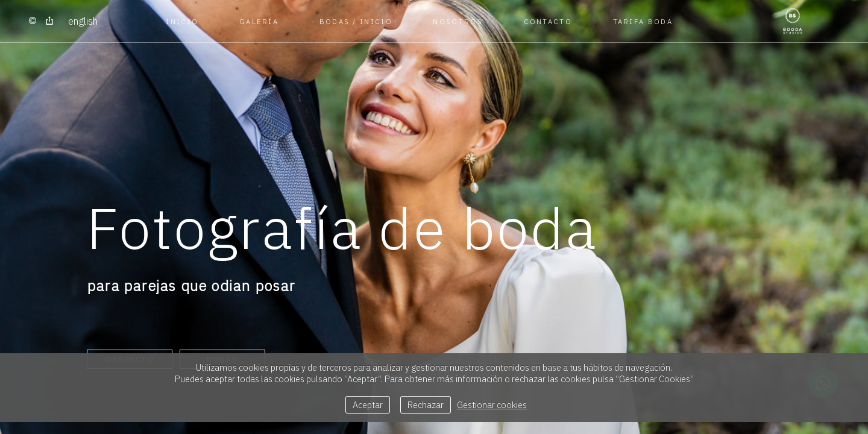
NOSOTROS (458, 21)
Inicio (182, 21)
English (83, 21)
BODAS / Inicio (356, 21)
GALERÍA (259, 21)
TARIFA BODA (643, 21)
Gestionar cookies (492, 405)
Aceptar (368, 405)
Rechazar (426, 405)
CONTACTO (548, 21)
